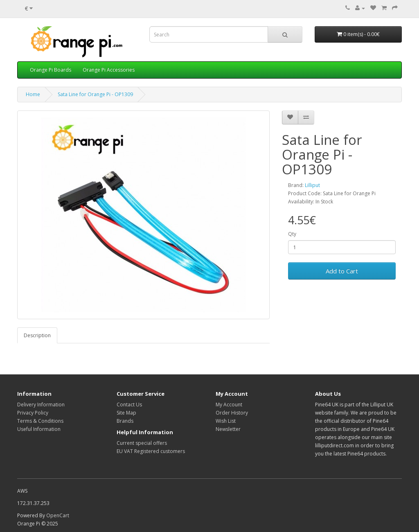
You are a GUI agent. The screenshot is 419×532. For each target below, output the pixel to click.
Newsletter (228, 429)
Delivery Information (41, 405)
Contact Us (129, 405)
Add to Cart (342, 271)
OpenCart (58, 515)
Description (37, 335)
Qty (292, 234)
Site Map (126, 413)
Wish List (226, 421)
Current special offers (142, 443)
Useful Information (39, 429)
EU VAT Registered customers (151, 451)
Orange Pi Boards (51, 70)
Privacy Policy (33, 413)
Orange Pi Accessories (109, 70)
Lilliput (312, 185)
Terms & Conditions (40, 421)
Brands (125, 421)
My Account (229, 405)
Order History (232, 413)
